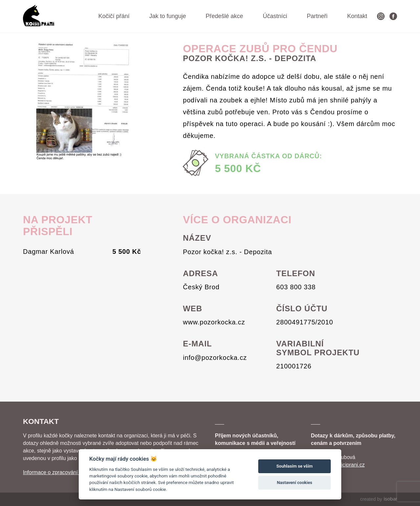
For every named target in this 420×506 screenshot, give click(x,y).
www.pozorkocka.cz (214, 322)
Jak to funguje (168, 16)
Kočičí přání (114, 16)
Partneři (317, 16)
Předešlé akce (224, 16)
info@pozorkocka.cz (215, 358)
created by (379, 499)
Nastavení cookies (295, 483)
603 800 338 (296, 287)
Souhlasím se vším (294, 466)
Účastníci (275, 16)
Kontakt (357, 16)
